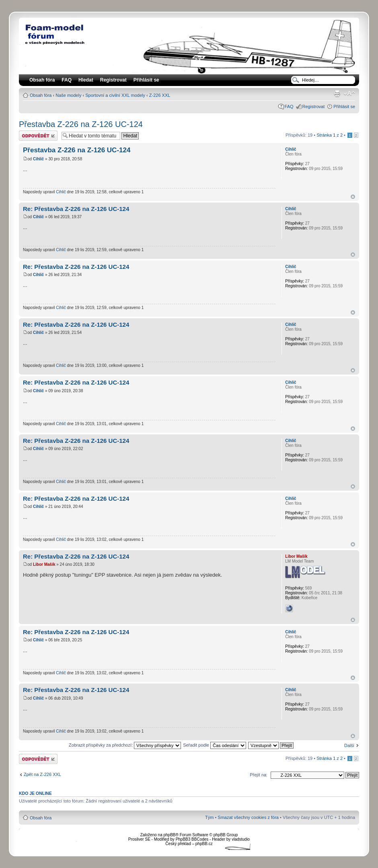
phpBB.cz (204, 844)
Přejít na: (259, 775)
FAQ (289, 106)
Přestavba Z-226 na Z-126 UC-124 (81, 124)
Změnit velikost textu (349, 94)
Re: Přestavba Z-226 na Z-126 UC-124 (76, 209)
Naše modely (68, 95)
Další (349, 745)
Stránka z (330, 135)
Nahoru (353, 197)
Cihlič (38, 159)
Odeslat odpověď (38, 136)
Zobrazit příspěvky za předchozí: (125, 745)
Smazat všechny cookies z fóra (248, 817)
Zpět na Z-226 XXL (42, 774)
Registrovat (113, 80)
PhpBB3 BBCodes (192, 839)
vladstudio (241, 839)
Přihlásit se (344, 106)
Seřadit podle (215, 745)
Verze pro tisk (337, 94)
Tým (209, 817)
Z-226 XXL (160, 95)
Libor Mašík (44, 564)
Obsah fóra (41, 95)
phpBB (169, 835)
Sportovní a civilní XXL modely (115, 95)
